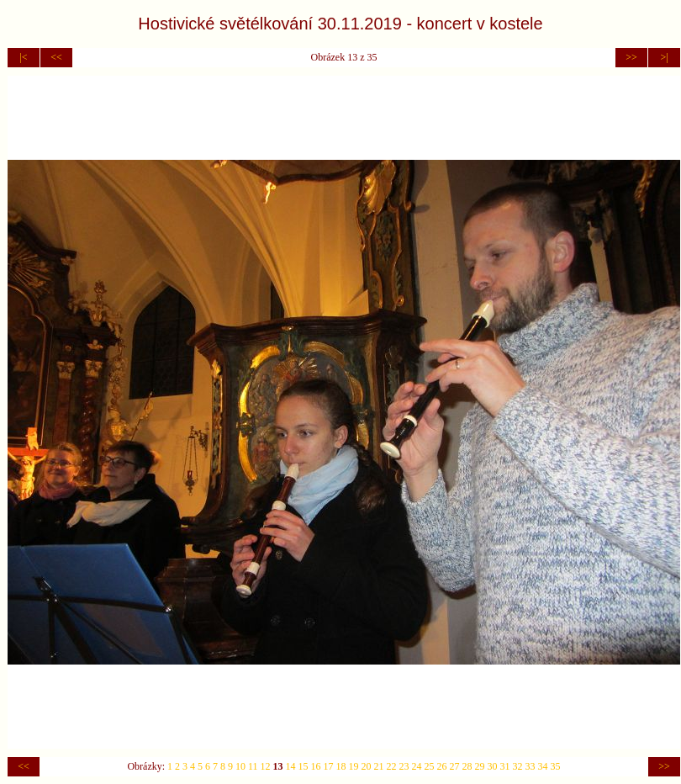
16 (316, 766)
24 (417, 766)
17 (329, 766)
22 (392, 766)
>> (631, 57)
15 (304, 766)
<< (56, 57)
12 (266, 766)
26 (442, 766)
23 (404, 766)
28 (467, 766)
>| (664, 57)
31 (505, 766)
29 (480, 766)
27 (455, 766)
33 (531, 766)
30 (493, 766)
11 (253, 766)
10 (240, 766)
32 (518, 766)
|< (23, 57)
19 (354, 766)
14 (291, 766)
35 (556, 766)
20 (367, 766)
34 (543, 766)
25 (430, 766)
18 (341, 766)
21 (379, 766)
